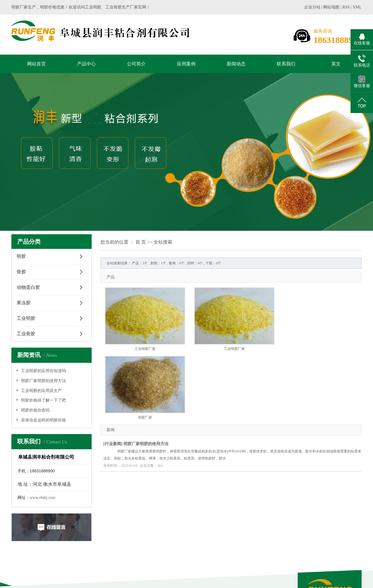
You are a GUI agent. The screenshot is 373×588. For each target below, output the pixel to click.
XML (357, 7)
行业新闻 (113, 444)
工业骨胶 (26, 334)
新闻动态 (236, 64)
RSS (346, 7)
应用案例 (186, 64)
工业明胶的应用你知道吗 (43, 371)
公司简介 (136, 64)
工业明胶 (26, 318)
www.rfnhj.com (43, 498)
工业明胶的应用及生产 (41, 391)
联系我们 (286, 64)
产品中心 (86, 64)
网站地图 (332, 7)
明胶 (21, 256)
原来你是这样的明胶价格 (43, 420)
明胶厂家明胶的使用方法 (43, 381)
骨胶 (21, 272)
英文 (336, 64)
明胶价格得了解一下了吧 (43, 400)
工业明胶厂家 (145, 349)
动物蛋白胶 (28, 287)
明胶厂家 (145, 417)
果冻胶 (24, 303)
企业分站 (312, 7)
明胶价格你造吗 (35, 410)
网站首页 (36, 64)
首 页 (141, 242)
